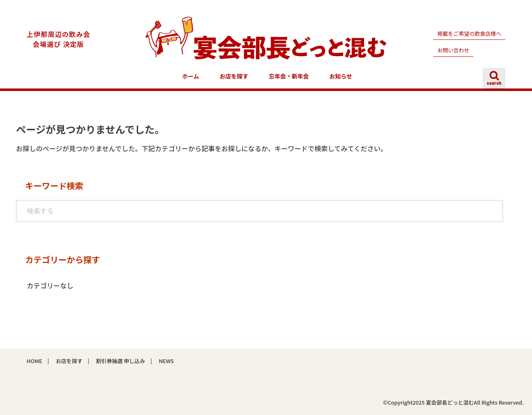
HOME (34, 361)
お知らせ (341, 76)
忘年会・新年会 (289, 76)
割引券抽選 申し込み (121, 361)
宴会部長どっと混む (450, 402)
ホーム (191, 76)
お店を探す (234, 76)
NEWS (166, 361)
